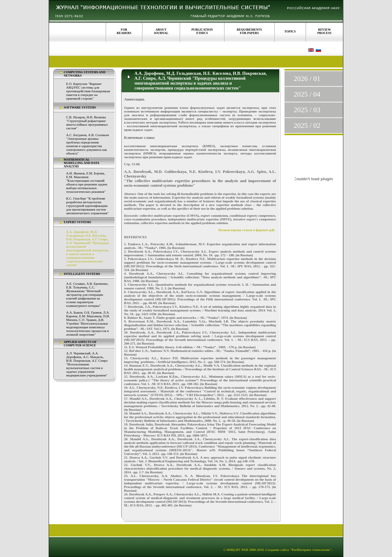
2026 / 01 (307, 79)
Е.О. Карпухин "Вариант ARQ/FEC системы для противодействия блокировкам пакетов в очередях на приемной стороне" (88, 91)
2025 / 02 (307, 126)
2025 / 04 (307, 94)
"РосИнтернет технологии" (310, 550)
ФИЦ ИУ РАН (237, 550)
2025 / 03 (307, 110)
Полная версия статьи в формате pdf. (247, 230)
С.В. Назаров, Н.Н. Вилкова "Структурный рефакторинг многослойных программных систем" (87, 123)
